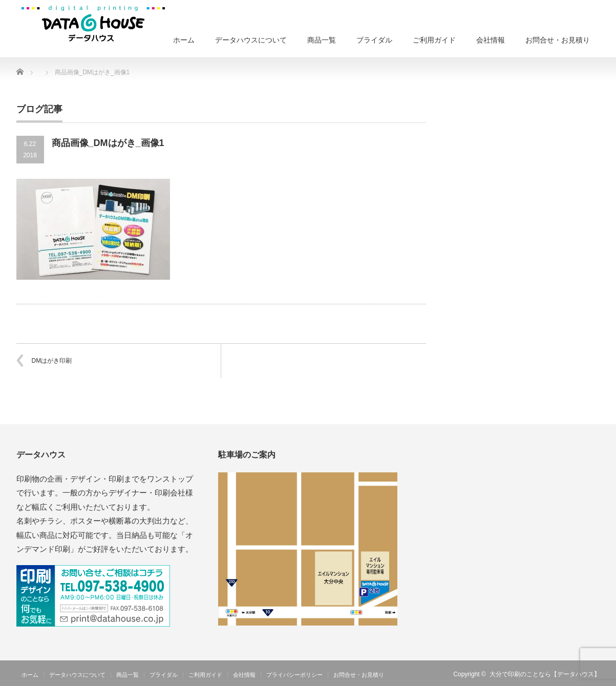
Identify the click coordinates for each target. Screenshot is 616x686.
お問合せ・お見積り (558, 40)
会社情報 (491, 40)
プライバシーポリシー (294, 675)
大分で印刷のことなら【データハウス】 (545, 674)
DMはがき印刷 (52, 361)
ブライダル (374, 40)
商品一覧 (322, 40)
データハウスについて (251, 40)
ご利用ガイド (434, 40)
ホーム (184, 40)
